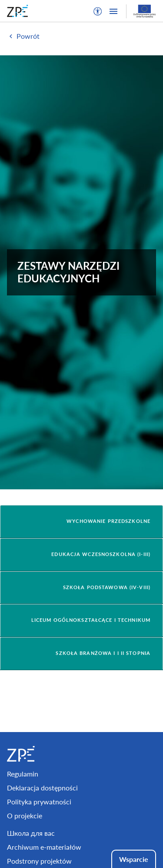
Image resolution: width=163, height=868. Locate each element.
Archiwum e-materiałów (44, 847)
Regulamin (23, 774)
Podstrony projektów (39, 861)
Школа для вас (31, 833)
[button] (98, 11)
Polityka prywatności (39, 802)
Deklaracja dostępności (42, 788)
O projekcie (25, 815)
